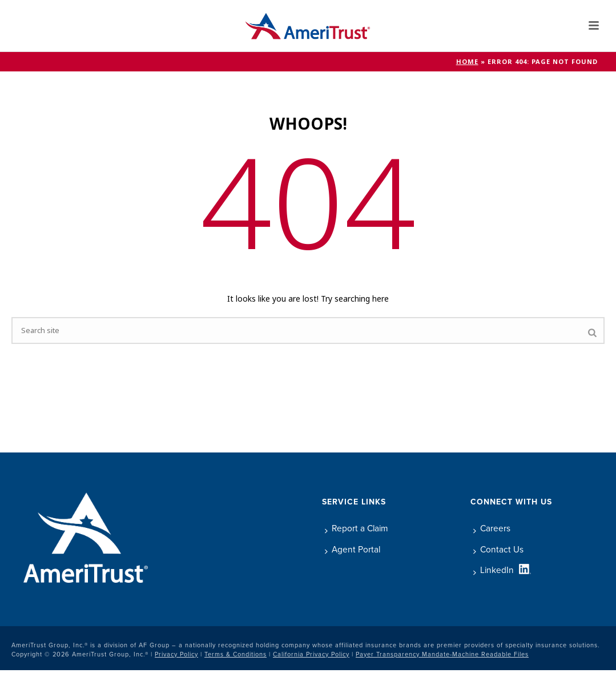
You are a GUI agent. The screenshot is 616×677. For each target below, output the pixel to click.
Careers (492, 528)
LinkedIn (494, 570)
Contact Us (498, 549)
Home (467, 62)
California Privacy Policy (311, 654)
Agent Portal (353, 549)
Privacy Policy (176, 654)
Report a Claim (357, 528)
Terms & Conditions (235, 654)
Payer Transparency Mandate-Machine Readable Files (442, 654)
